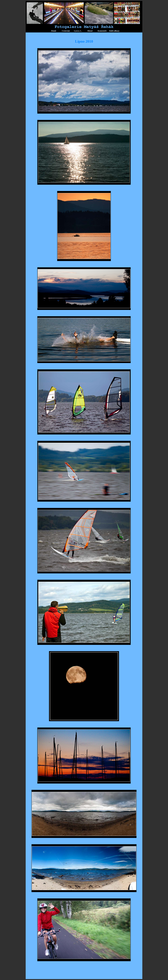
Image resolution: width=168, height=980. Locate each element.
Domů (54, 31)
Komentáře (102, 31)
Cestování (66, 31)
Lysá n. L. (78, 31)
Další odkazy (114, 31)
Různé (90, 31)
